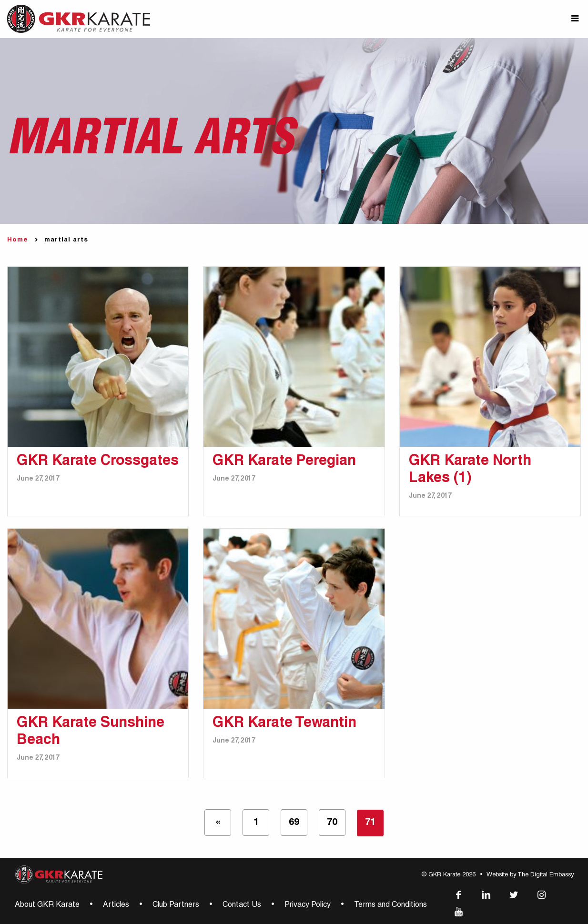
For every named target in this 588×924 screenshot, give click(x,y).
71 (370, 823)
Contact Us (242, 905)
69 (294, 823)
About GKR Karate (47, 905)
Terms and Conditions (390, 905)
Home (18, 240)
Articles (116, 905)
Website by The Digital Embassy (530, 875)
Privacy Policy (308, 905)
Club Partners (176, 905)
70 (332, 823)
